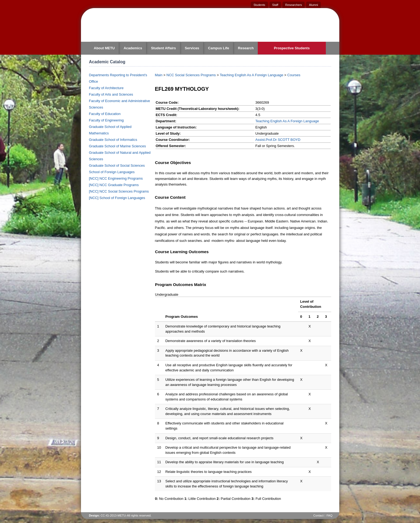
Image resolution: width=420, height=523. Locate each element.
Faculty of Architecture (106, 88)
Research (246, 48)
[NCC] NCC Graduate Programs (114, 185)
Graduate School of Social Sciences (117, 165)
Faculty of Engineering (106, 120)
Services (192, 48)
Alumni (313, 5)
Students (259, 5)
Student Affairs (163, 48)
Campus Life (218, 48)
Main (159, 75)
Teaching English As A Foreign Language (252, 75)
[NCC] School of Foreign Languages (117, 198)
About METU (104, 48)
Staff (275, 5)
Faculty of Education (105, 114)
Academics (133, 48)
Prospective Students (292, 48)
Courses (294, 75)
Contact (319, 515)
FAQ (329, 515)
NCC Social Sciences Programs (191, 75)
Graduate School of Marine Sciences (118, 146)
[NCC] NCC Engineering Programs (116, 178)
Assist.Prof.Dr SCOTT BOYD (278, 140)
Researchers (294, 5)
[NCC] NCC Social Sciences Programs (119, 191)
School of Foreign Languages (112, 172)
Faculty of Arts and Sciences (111, 94)
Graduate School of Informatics (113, 140)
